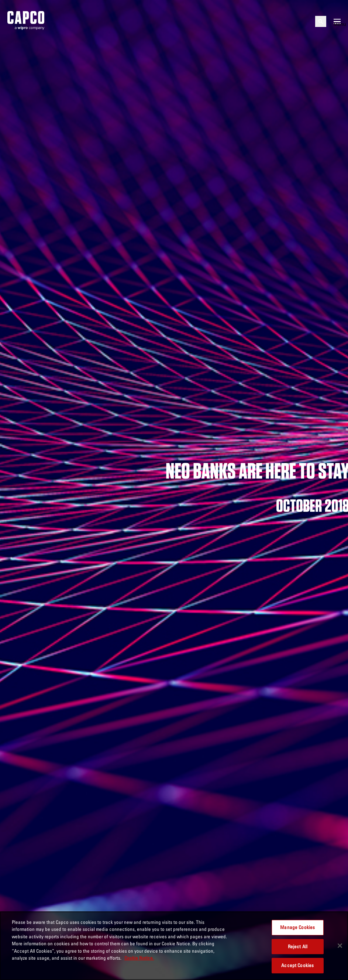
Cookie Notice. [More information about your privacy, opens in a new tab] (139, 958)
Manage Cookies (297, 927)
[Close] (340, 946)
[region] (174, 946)
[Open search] (321, 21)
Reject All (298, 946)
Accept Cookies (297, 965)
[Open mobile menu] (337, 21)
